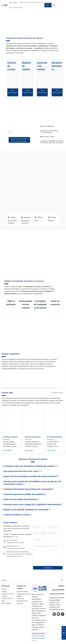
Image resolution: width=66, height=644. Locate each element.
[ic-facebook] (54, 614)
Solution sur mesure (24, 3)
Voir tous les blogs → (58, 393)
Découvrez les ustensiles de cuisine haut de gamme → (19, 140)
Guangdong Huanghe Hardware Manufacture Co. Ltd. (39, 638)
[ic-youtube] (58, 614)
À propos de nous (39, 3)
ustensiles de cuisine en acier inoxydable (21, 46)
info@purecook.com (57, 594)
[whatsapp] (64, 628)
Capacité (32, 3)
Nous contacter (19, 8)
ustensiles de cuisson (24, 48)
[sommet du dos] (64, 637)
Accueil (11, 3)
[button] (33, 466)
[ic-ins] (63, 614)
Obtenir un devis (48, 5)
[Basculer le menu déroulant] (18, 3)
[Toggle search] (54, 5)
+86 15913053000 (58, 590)
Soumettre (48, 568)
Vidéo (10, 8)
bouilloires (38, 48)
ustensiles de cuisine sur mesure (37, 287)
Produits (15, 3)
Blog (13, 8)
